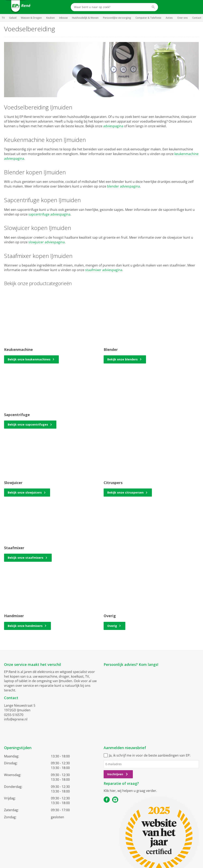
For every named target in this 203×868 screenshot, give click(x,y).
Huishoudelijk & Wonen (85, 18)
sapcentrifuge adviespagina (49, 214)
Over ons (183, 18)
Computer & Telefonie (148, 18)
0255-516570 (14, 715)
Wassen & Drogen (31, 18)
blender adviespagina (124, 186)
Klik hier (110, 791)
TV (3, 18)
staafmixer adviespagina (104, 270)
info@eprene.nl (16, 719)
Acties (169, 18)
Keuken (50, 18)
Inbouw (63, 18)
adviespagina (113, 126)
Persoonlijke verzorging (117, 18)
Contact (197, 18)
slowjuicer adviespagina (47, 242)
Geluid (13, 18)
